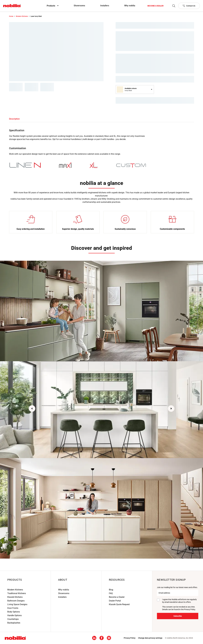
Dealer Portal (115, 601)
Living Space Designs (17, 604)
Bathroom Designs (16, 601)
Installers (105, 6)
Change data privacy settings (150, 638)
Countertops (13, 619)
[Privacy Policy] (130, 638)
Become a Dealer (117, 597)
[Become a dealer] (155, 6)
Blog (111, 590)
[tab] (14, 119)
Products (15, 580)
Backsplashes (14, 623)
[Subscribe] (178, 616)
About (63, 580)
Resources (117, 580)
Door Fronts (13, 608)
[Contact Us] (189, 6)
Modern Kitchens (15, 590)
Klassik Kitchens (15, 597)
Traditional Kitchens (17, 593)
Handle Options (14, 615)
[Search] (174, 6)
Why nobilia (130, 6)
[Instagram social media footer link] (109, 638)
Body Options (14, 612)
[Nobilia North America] (12, 6)
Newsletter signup (171, 580)
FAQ (111, 593)
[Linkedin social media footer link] (94, 638)
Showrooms (79, 6)
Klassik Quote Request (119, 604)
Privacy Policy (190, 609)
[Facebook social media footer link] (102, 638)
